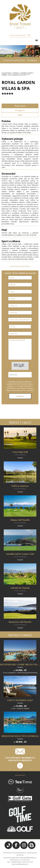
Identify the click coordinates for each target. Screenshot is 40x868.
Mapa (20, 115)
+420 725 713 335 (28, 862)
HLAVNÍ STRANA (6, 73)
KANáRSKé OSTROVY (27, 73)
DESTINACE (16, 73)
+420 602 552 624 (16, 862)
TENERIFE (4, 75)
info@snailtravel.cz (22, 864)
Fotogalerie (20, 110)
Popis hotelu (20, 106)
